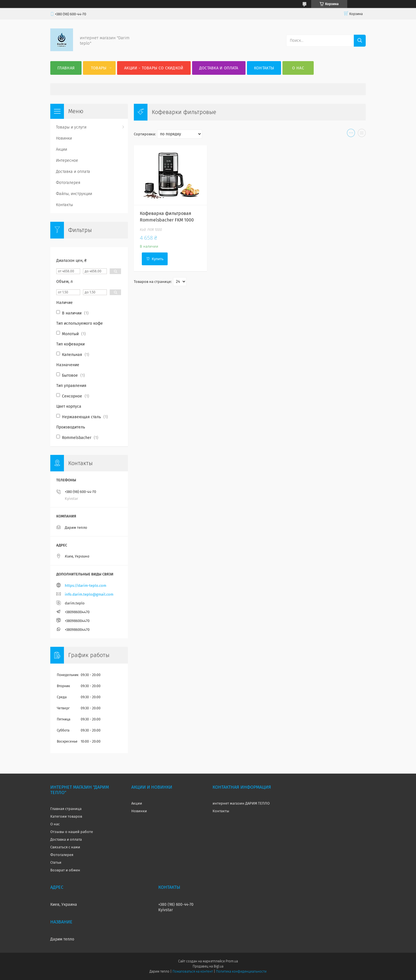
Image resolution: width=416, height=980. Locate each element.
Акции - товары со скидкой (154, 68)
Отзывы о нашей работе (72, 832)
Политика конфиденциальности (241, 971)
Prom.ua (232, 961)
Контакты (264, 68)
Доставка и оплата (219, 68)
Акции (62, 149)
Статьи (56, 862)
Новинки (64, 138)
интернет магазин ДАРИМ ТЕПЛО (241, 803)
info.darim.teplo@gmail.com (89, 594)
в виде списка (362, 134)
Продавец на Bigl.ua (208, 966)
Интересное (67, 160)
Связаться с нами (65, 847)
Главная (66, 68)
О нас (298, 68)
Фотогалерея (68, 183)
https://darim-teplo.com (86, 586)
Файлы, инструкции (74, 194)
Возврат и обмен (65, 870)
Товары (99, 68)
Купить (158, 259)
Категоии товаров (66, 816)
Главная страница (66, 809)
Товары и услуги (71, 127)
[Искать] (360, 41)
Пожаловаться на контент (193, 971)
